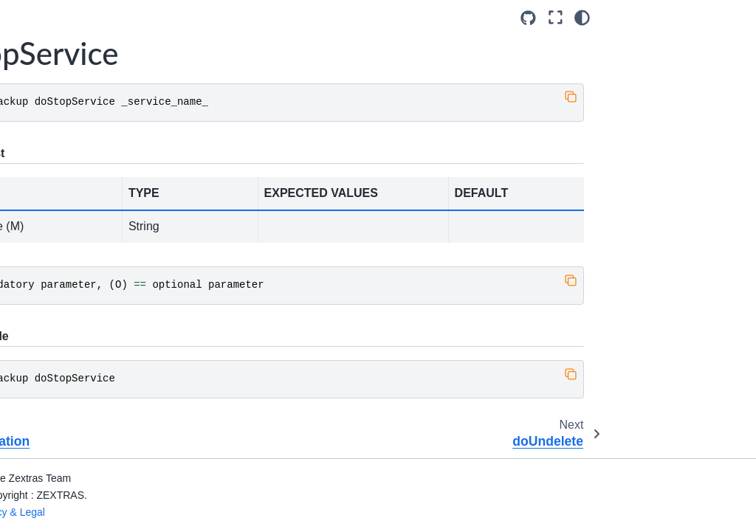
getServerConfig (81, 390)
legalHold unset (79, 484)
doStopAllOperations (92, 97)
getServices (71, 414)
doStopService (80, 145)
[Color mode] (731, 18)
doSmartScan (75, 51)
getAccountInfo (78, 191)
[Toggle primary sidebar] (177, 17)
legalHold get (74, 438)
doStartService (78, 74)
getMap (61, 367)
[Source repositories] (677, 18)
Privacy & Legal (198, 512)
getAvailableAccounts (91, 247)
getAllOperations (82, 215)
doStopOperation (83, 121)
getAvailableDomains (90, 288)
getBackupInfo (77, 320)
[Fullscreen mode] (703, 18)
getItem (61, 344)
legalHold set (73, 460)
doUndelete (70, 167)
